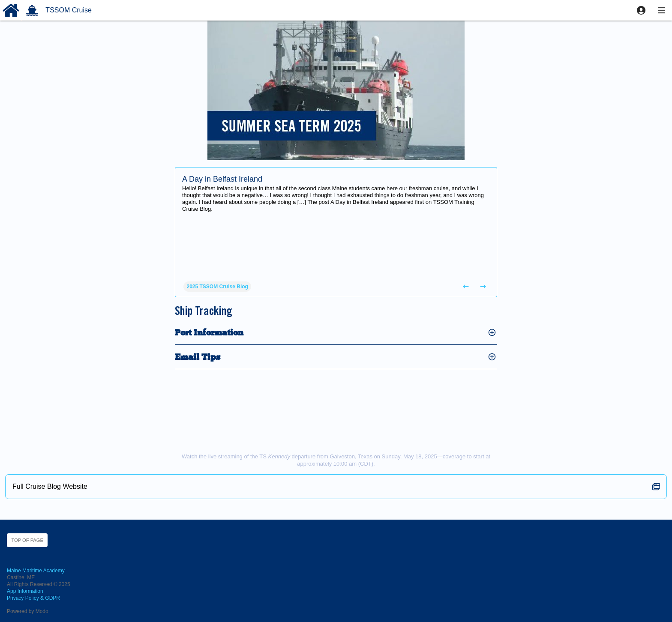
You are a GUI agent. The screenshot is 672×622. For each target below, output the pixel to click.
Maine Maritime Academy (36, 571)
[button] (641, 10)
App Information (25, 591)
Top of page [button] (27, 540)
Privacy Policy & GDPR (33, 598)
